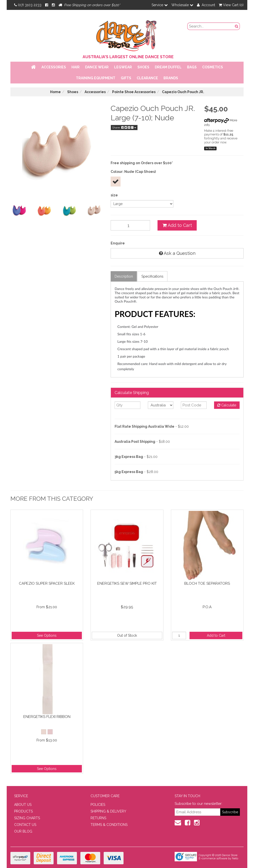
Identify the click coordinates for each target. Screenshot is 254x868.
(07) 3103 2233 (28, 5)
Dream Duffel (168, 67)
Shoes (143, 67)
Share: (124, 128)
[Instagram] (53, 5)
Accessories (54, 67)
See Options (47, 635)
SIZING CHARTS (27, 818)
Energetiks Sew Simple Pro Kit (127, 583)
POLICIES (98, 805)
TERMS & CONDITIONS (109, 825)
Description (124, 276)
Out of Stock (127, 635)
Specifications (152, 276)
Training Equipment (96, 78)
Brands (171, 78)
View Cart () (231, 5)
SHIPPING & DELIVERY (108, 811)
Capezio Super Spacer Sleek (47, 583)
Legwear (123, 67)
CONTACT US (25, 825)
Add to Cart (177, 225)
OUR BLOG (23, 831)
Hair (76, 67)
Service (160, 5)
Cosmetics (213, 67)
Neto (235, 858)
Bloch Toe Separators (207, 583)
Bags (192, 67)
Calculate (227, 405)
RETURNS (98, 818)
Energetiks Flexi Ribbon (47, 717)
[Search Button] (237, 26)
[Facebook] (47, 5)
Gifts (126, 78)
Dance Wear (97, 67)
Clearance (147, 78)
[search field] (211, 26)
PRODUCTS (23, 811)
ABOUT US (23, 805)
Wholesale (182, 5)
